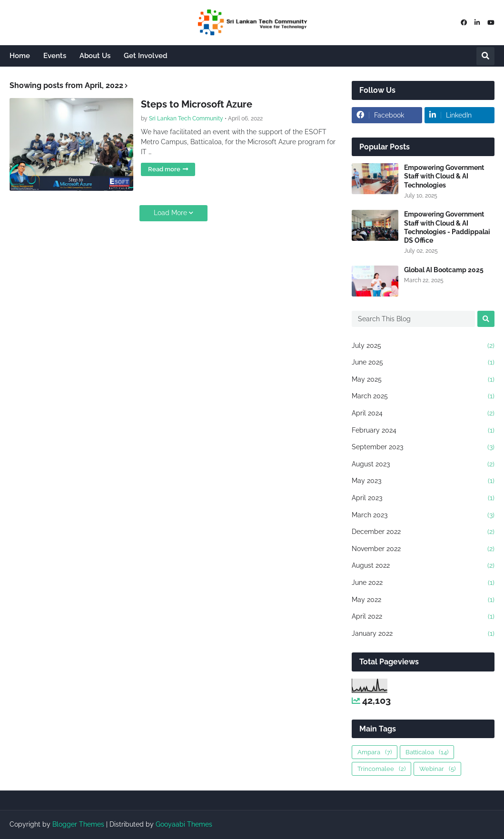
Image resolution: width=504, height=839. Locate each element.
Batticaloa (427, 752)
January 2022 (423, 634)
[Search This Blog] (413, 319)
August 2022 (423, 566)
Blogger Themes (78, 824)
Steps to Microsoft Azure (197, 104)
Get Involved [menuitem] (146, 56)
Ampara (375, 752)
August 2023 (423, 464)
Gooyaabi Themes (184, 824)
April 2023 (423, 498)
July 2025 (423, 346)
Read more (164, 169)
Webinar (437, 769)
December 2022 (423, 532)
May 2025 (423, 380)
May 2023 (423, 481)
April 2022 (423, 617)
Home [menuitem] (20, 56)
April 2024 (423, 414)
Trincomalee (381, 769)
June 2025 (423, 363)
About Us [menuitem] (95, 56)
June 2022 (423, 583)
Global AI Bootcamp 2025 (444, 270)
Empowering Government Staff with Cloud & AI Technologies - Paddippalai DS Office (447, 227)
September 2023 (423, 447)
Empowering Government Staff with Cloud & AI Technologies (444, 176)
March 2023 (423, 515)
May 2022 (423, 600)
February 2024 (423, 431)
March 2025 (423, 396)
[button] (485, 56)
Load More (170, 213)
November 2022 (423, 549)
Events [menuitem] (55, 56)
